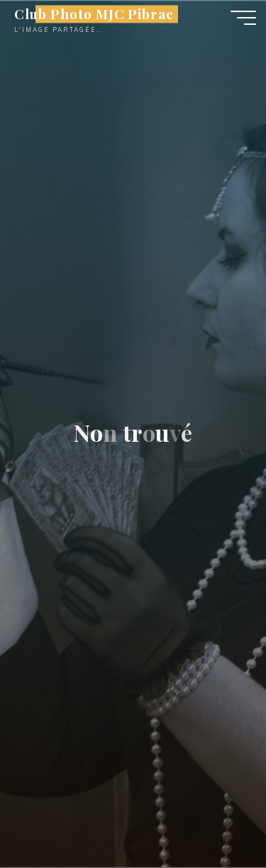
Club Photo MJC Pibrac (94, 14)
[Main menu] (243, 18)
